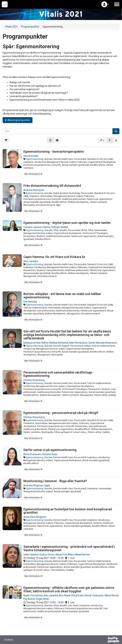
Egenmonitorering (35, 159)
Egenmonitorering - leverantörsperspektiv (54, 152)
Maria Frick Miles (65, 555)
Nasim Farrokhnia (33, 595)
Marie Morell (111, 595)
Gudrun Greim (47, 555)
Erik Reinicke (30, 302)
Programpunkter (30, 27)
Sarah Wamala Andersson (103, 343)
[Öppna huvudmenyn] (117, 4)
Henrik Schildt (31, 156)
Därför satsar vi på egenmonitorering (50, 450)
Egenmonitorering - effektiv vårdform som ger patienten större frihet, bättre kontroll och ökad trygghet (69, 589)
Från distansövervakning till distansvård (52, 186)
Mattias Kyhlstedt (59, 343)
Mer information (33, 174)
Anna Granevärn (32, 454)
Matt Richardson (78, 343)
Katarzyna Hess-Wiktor (36, 343)
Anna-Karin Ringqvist (35, 517)
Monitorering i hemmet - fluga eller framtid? (55, 481)
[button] (105, 4)
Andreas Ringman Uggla (37, 485)
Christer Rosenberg (34, 380)
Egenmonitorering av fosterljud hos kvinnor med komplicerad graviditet (68, 511)
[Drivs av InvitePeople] (104, 640)
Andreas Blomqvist (34, 190)
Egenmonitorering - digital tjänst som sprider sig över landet (67, 223)
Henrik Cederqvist (94, 595)
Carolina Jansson (33, 227)
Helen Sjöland (31, 555)
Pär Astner (29, 599)
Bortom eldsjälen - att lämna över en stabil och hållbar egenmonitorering (62, 296)
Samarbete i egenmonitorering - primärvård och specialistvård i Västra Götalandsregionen (69, 548)
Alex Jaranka (31, 261)
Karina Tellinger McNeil (56, 227)
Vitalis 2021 (12, 27)
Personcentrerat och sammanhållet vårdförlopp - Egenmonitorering (59, 374)
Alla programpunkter (18, 120)
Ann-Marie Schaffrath (71, 595)
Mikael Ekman (82, 555)
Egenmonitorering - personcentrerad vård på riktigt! (61, 413)
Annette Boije (50, 454)
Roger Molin (43, 599)
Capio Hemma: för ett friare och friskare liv (54, 257)
